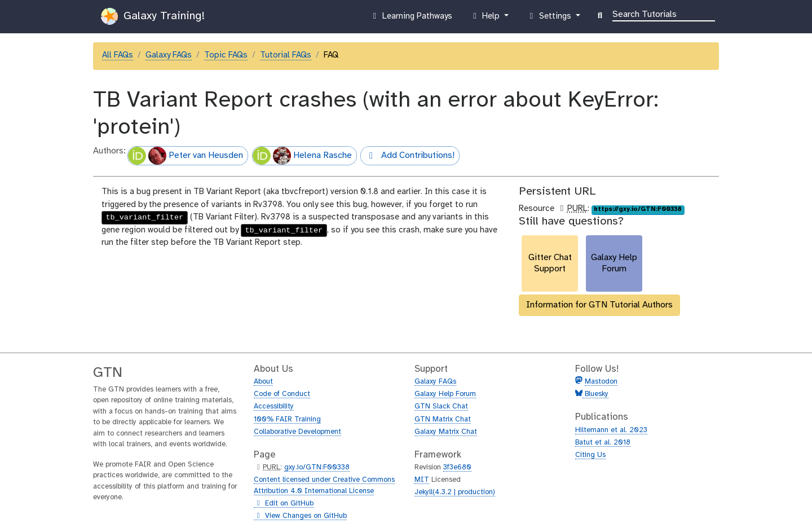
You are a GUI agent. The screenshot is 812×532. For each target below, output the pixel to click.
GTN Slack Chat (441, 406)
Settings (550, 19)
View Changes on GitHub (300, 516)
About (263, 382)
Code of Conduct (282, 394)
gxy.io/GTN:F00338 (317, 467)
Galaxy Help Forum (445, 394)
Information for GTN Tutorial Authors (599, 305)
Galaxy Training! (153, 16)
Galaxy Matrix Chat (446, 432)
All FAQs (118, 55)
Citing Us (590, 455)
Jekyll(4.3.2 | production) (455, 492)
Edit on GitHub (284, 504)
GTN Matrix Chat (443, 419)
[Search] (664, 14)
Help (486, 19)
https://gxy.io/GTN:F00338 (638, 209)
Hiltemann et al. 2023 (611, 430)
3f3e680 (457, 467)
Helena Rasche (302, 156)
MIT (422, 480)
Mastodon (601, 382)
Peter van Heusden (186, 156)
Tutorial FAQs (286, 55)
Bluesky (595, 394)
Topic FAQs (226, 55)
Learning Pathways (411, 19)
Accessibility (274, 406)
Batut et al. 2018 (603, 443)
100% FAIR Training (287, 419)
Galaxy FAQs (169, 55)
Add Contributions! (407, 157)
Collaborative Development (297, 432)
